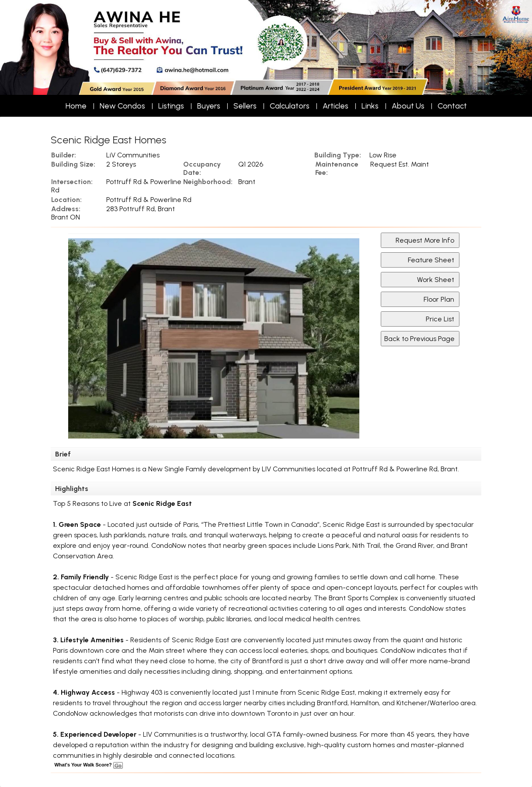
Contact (452, 106)
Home (76, 106)
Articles (336, 106)
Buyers (209, 106)
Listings (171, 106)
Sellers (245, 106)
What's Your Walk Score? (88, 765)
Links (370, 106)
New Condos (122, 106)
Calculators (290, 106)
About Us (408, 106)
